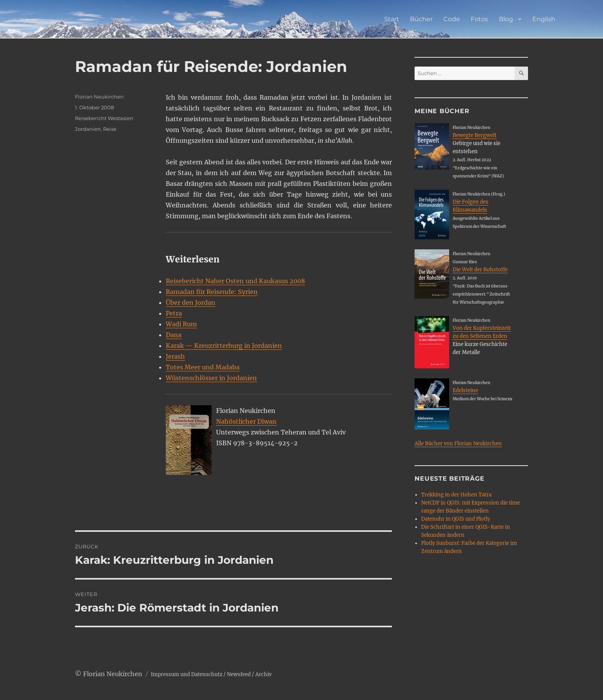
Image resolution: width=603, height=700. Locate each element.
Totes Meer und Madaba (203, 367)
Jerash (175, 356)
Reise (110, 129)
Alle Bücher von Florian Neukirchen (458, 444)
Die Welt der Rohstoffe (480, 270)
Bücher (421, 19)
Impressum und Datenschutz (187, 674)
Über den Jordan (191, 302)
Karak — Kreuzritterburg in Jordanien (224, 346)
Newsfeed (239, 674)
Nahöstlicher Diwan (246, 421)
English (544, 19)
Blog (506, 19)
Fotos (479, 19)
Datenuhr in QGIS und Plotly (456, 519)
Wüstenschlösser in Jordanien (211, 378)
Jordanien (88, 129)
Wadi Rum (181, 324)
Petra (174, 313)
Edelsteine (465, 390)
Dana (174, 335)
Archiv (263, 674)
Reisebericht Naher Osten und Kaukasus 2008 (235, 281)
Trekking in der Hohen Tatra (456, 495)
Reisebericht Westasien (104, 118)
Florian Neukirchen (99, 97)
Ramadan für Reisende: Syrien (212, 292)
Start (392, 19)
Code (452, 19)
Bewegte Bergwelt (475, 135)
